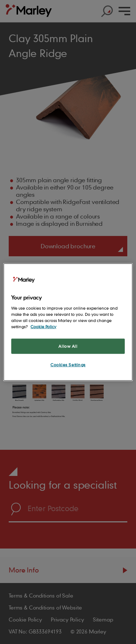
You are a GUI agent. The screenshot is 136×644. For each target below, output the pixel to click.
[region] (68, 322)
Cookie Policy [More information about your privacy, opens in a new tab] (43, 326)
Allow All (68, 346)
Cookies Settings (68, 364)
